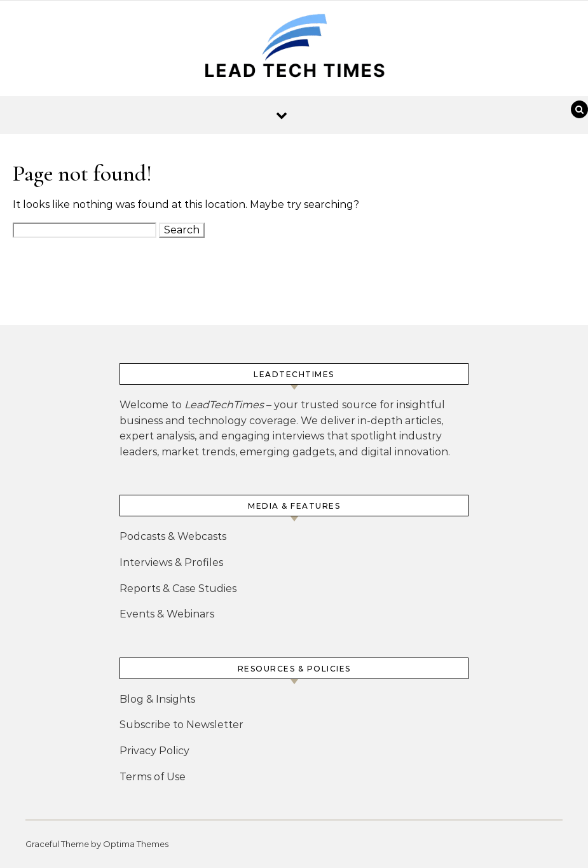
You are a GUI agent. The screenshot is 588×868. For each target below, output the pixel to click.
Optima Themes (136, 844)
